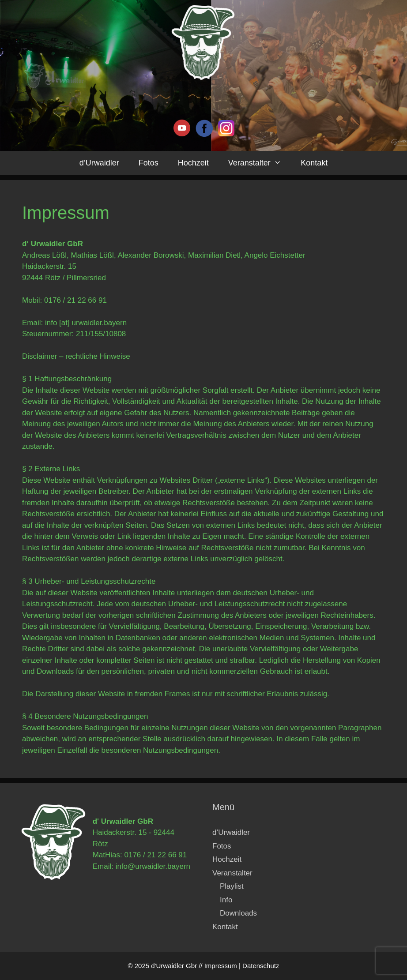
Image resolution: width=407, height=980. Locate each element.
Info (226, 900)
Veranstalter (260, 163)
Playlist (232, 886)
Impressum (221, 966)
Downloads (238, 913)
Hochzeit (193, 163)
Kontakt (314, 163)
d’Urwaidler (99, 163)
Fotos (149, 163)
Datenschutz (261, 966)
